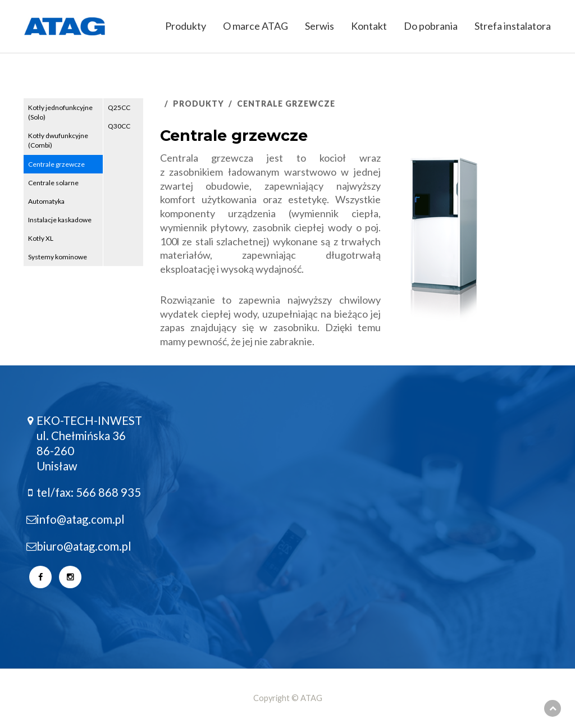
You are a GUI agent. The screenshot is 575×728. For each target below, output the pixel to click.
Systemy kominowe (58, 257)
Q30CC (119, 126)
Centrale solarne (53, 183)
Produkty (186, 26)
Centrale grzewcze (56, 164)
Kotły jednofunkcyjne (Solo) (60, 112)
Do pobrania (431, 26)
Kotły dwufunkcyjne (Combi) (58, 140)
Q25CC (119, 107)
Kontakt (369, 26)
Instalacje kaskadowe (60, 220)
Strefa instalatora (513, 26)
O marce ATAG (255, 26)
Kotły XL (41, 238)
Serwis (320, 26)
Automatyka (46, 201)
